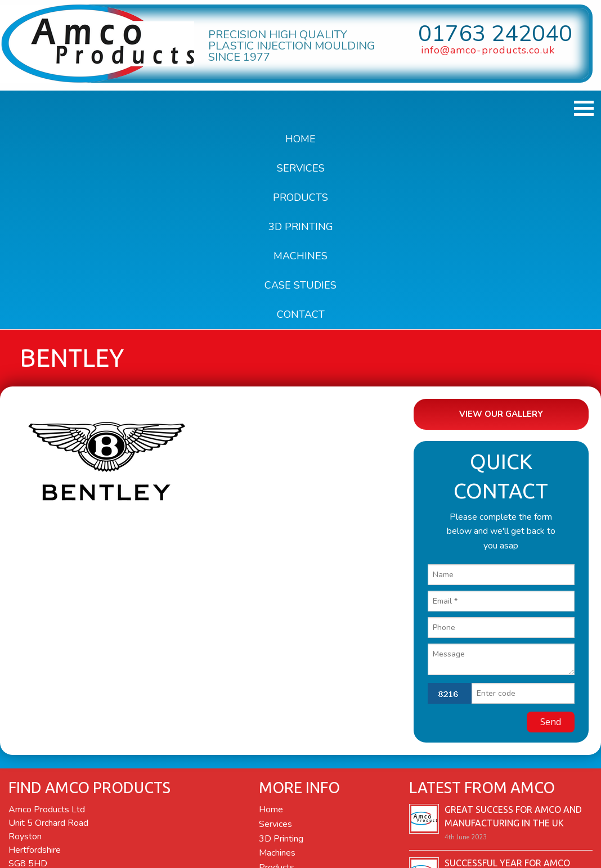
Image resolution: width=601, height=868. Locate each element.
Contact (301, 314)
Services (301, 168)
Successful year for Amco (507, 860)
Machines (300, 256)
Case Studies (300, 285)
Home (300, 139)
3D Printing (301, 227)
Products (300, 197)
